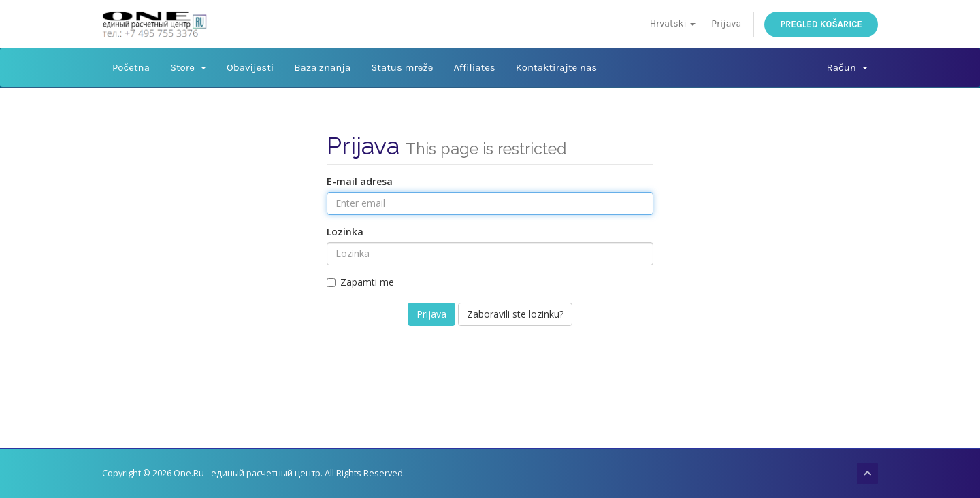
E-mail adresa (360, 181)
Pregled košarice (821, 24)
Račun (847, 67)
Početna (131, 67)
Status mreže (402, 67)
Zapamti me (360, 282)
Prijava (726, 23)
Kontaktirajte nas (556, 67)
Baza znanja (322, 67)
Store (188, 67)
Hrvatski (673, 23)
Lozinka (345, 232)
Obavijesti (250, 67)
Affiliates (474, 67)
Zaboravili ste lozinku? (515, 314)
